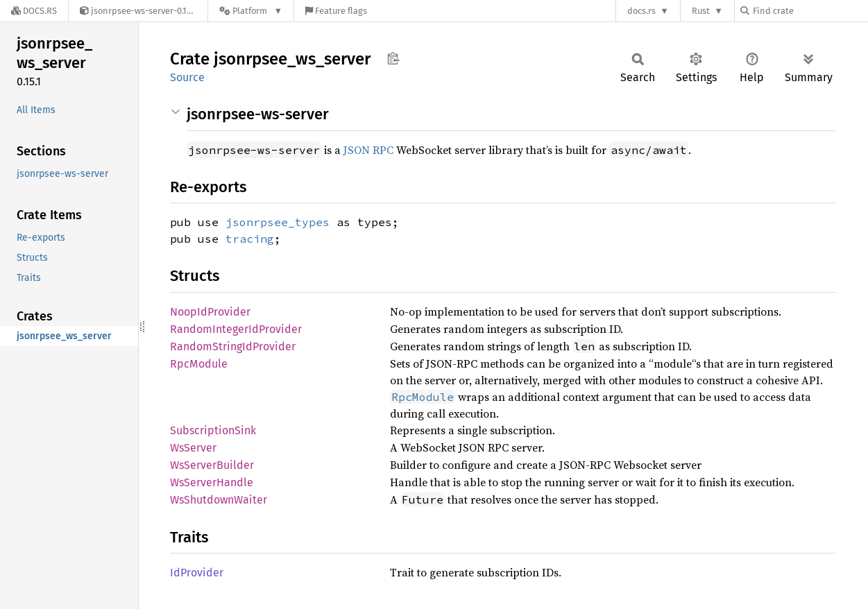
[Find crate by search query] (810, 11)
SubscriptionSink (213, 430)
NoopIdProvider (210, 312)
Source (187, 77)
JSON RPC (368, 150)
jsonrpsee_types (278, 222)
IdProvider (197, 573)
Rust (701, 11)
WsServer (193, 448)
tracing (250, 239)
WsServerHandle (212, 482)
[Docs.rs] (34, 11)
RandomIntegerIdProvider (236, 329)
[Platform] (251, 11)
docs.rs (641, 11)
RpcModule (199, 364)
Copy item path (393, 58)
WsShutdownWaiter (219, 500)
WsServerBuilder (212, 465)
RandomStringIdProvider (233, 346)
